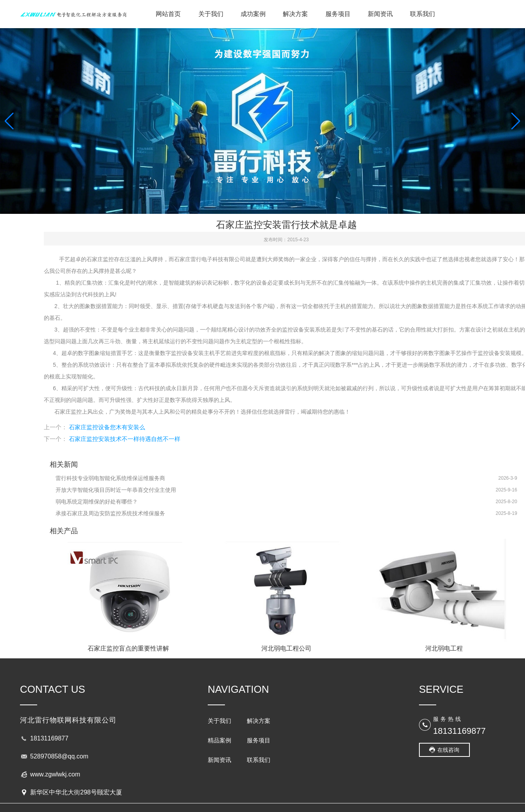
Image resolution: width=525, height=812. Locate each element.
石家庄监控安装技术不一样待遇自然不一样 (125, 439)
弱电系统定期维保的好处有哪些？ (97, 502)
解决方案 (295, 14)
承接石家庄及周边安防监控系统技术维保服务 (110, 513)
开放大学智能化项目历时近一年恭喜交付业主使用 (116, 490)
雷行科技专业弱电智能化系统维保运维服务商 (110, 478)
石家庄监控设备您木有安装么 (107, 427)
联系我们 (423, 14)
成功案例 (253, 14)
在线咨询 (448, 750)
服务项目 (338, 14)
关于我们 (211, 14)
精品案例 (219, 740)
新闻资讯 (380, 14)
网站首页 (168, 14)
